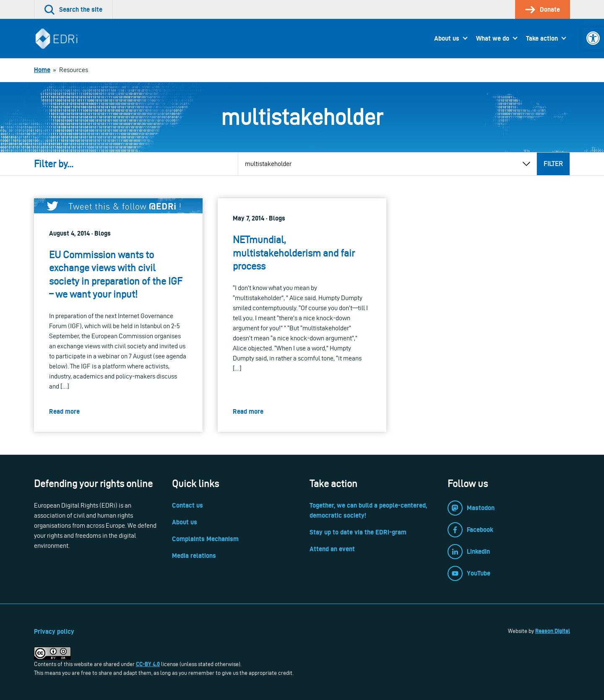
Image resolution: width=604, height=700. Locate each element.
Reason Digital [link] (553, 631)
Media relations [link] (194, 556)
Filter (553, 164)
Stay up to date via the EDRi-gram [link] (358, 532)
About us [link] (447, 38)
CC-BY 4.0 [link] (148, 664)
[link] (593, 38)
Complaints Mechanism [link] (205, 539)
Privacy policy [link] (54, 631)
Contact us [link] (187, 505)
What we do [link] (493, 38)
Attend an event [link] (332, 549)
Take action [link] (542, 38)
